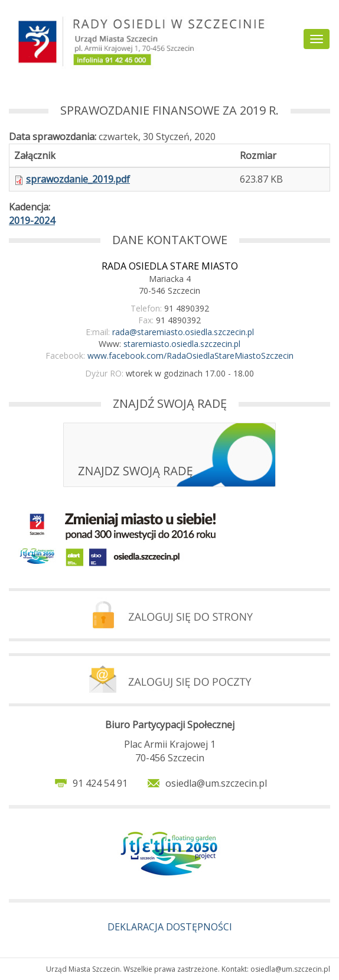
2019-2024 (32, 220)
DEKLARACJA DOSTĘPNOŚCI (170, 927)
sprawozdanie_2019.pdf (78, 179)
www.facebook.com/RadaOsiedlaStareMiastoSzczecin (190, 356)
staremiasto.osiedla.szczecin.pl (182, 344)
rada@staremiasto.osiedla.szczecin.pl (183, 332)
